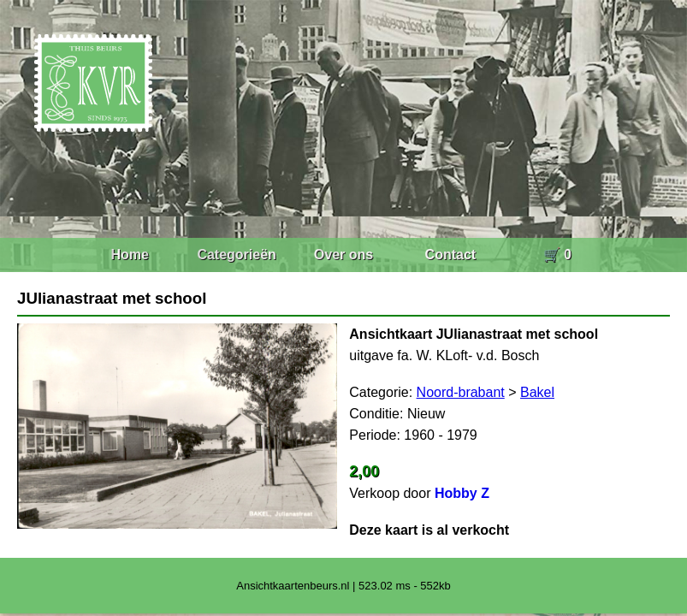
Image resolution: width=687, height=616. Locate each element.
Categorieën (236, 255)
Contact (451, 255)
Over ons (343, 255)
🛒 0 (557, 255)
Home (129, 255)
